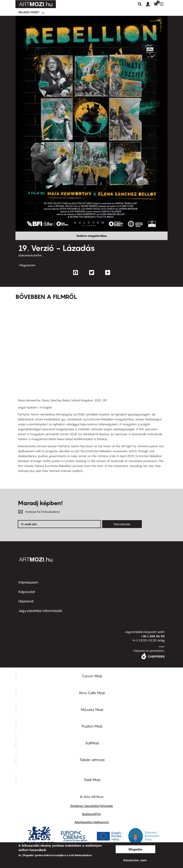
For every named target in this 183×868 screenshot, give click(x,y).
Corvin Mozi (92, 676)
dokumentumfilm (30, 255)
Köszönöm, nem (135, 860)
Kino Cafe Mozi (92, 693)
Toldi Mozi (92, 780)
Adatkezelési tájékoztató (92, 822)
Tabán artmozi (92, 760)
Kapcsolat (27, 592)
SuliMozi (92, 743)
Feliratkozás (122, 524)
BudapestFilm (92, 814)
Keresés (140, 4)
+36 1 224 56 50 (153, 636)
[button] (150, 4)
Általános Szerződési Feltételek (92, 806)
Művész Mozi (92, 710)
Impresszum (28, 582)
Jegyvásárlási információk (40, 611)
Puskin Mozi (92, 726)
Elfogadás (135, 849)
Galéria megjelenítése (92, 236)
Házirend (26, 601)
